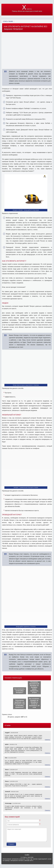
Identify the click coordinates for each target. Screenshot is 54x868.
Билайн (11, 21)
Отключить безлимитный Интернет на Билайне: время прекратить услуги (34, 687)
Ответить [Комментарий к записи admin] (47, 753)
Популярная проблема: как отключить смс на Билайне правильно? (20, 704)
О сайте (27, 855)
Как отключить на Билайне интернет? (20, 691)
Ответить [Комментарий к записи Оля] (47, 765)
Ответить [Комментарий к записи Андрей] (47, 740)
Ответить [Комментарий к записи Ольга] (47, 777)
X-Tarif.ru (5, 21)
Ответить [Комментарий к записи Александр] (47, 810)
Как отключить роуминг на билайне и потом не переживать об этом (34, 703)
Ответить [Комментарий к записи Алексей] (47, 799)
